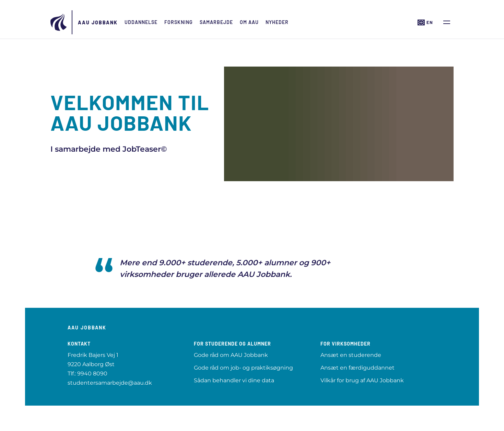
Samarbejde (216, 22)
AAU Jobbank (98, 22)
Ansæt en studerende (351, 355)
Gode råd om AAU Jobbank (231, 355)
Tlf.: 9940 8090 (87, 374)
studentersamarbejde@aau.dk (110, 383)
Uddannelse (141, 22)
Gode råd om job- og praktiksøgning (243, 368)
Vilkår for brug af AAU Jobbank (362, 380)
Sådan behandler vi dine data (234, 380)
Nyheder (277, 22)
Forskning (179, 22)
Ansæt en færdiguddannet (358, 368)
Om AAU (249, 22)
